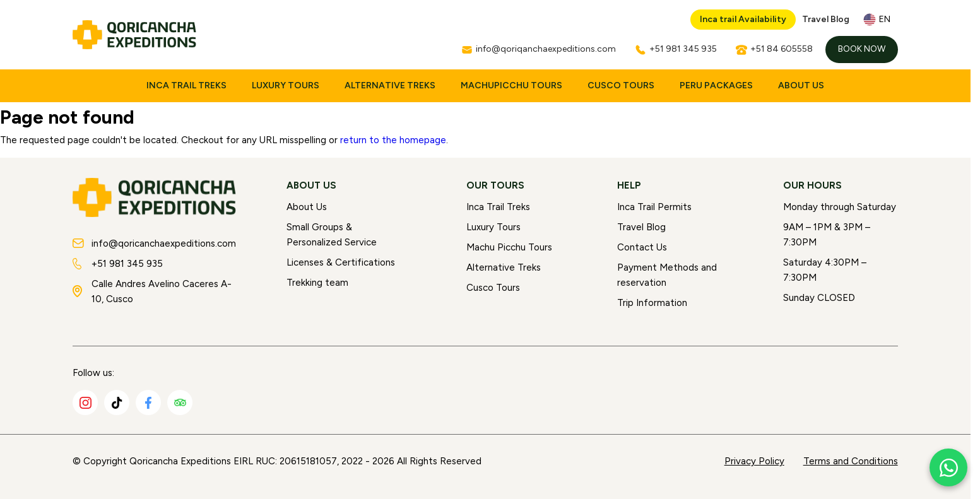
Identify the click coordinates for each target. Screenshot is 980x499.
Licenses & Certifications (341, 262)
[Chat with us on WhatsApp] (948, 467)
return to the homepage (393, 140)
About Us (801, 85)
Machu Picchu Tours (509, 247)
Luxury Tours (286, 85)
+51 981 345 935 (118, 264)
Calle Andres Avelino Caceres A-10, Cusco (152, 291)
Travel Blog (826, 19)
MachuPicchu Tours (511, 85)
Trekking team (317, 283)
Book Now (862, 49)
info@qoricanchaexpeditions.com (154, 244)
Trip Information (652, 303)
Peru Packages (716, 85)
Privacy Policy (754, 461)
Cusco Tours (621, 85)
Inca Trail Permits (654, 207)
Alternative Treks (390, 85)
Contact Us (642, 247)
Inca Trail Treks (186, 85)
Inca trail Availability (743, 19)
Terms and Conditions (851, 461)
